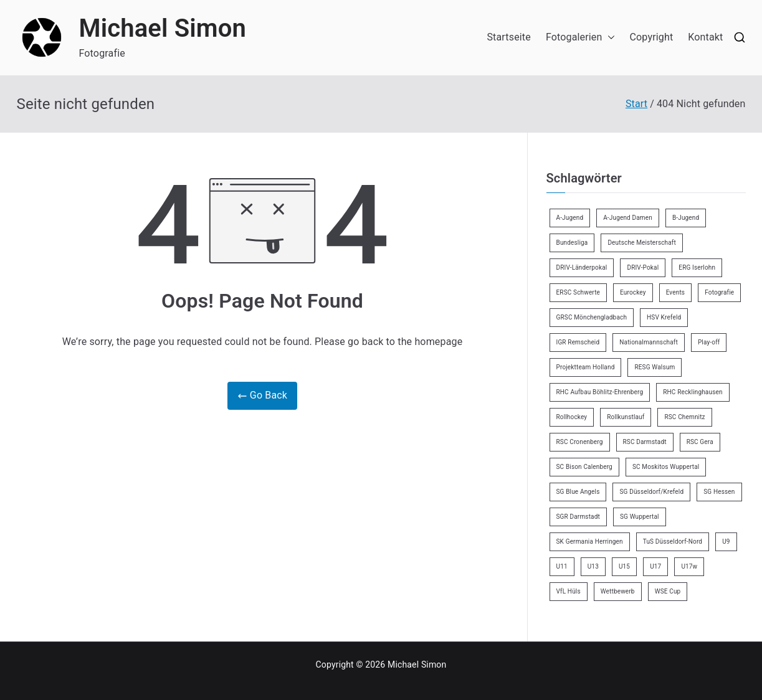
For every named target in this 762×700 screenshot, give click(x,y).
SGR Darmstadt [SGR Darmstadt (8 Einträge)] (578, 517)
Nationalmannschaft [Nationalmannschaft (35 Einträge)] (649, 342)
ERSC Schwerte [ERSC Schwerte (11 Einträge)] (579, 292)
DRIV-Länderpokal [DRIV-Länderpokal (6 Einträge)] (582, 267)
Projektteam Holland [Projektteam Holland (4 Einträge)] (586, 367)
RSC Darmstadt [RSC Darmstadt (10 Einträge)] (645, 442)
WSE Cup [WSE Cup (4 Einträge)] (668, 591)
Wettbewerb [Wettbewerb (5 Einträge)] (618, 591)
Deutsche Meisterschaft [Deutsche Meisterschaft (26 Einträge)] (642, 243)
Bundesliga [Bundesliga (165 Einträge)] (572, 243)
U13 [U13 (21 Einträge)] (593, 566)
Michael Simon (163, 28)
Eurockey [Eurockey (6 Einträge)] (633, 292)
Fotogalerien (580, 38)
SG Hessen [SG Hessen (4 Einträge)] (719, 492)
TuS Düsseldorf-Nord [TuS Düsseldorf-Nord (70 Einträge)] (673, 542)
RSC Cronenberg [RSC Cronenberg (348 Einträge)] (580, 442)
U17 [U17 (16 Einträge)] (655, 566)
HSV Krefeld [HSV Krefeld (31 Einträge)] (664, 317)
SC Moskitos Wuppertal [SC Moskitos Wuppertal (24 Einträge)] (666, 467)
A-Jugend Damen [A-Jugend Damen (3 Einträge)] (628, 218)
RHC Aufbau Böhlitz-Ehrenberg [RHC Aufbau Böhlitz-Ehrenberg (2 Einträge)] (600, 392)
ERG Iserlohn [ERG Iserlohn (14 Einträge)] (697, 267)
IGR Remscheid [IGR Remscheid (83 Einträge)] (578, 342)
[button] (609, 38)
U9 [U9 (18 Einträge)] (726, 542)
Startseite (508, 37)
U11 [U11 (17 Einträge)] (562, 566)
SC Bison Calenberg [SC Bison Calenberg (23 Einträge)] (584, 467)
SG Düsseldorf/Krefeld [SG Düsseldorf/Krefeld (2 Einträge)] (651, 492)
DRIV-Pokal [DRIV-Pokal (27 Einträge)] (643, 267)
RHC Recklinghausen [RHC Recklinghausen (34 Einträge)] (693, 392)
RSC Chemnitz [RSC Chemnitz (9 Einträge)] (684, 417)
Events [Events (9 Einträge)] (676, 292)
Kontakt (705, 37)
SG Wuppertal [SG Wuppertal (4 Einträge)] (640, 517)
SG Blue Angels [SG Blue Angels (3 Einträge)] (578, 492)
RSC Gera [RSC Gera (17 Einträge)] (700, 442)
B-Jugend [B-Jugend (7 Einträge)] (686, 218)
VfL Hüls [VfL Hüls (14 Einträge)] (569, 591)
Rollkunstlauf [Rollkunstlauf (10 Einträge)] (626, 417)
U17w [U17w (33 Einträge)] (689, 566)
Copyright (652, 37)
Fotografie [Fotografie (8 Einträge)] (719, 292)
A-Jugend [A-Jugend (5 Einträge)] (570, 218)
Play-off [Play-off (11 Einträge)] (709, 342)
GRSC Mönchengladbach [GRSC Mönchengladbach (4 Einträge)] (592, 317)
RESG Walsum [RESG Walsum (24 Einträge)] (655, 367)
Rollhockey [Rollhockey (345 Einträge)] (572, 417)
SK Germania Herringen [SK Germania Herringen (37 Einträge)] (590, 542)
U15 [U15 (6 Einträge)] (624, 566)
